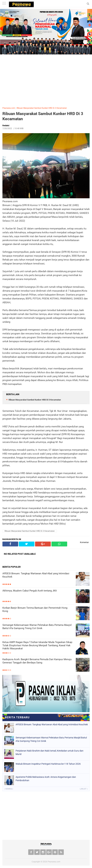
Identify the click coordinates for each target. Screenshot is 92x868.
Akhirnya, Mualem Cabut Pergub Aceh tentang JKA (30, 591)
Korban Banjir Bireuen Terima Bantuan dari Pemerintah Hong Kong (35, 609)
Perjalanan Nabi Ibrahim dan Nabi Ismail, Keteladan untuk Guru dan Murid (49, 752)
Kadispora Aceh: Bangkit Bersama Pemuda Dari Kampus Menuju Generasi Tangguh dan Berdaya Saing (37, 661)
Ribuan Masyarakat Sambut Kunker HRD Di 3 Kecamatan (42, 108)
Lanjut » (84, 789)
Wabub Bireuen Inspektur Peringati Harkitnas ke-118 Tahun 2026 (48, 764)
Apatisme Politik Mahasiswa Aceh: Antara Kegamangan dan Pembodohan (46, 779)
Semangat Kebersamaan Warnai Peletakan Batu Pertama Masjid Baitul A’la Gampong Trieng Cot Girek (37, 627)
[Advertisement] (46, 80)
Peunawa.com (9, 108)
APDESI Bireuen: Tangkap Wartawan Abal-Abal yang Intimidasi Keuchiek (36, 575)
